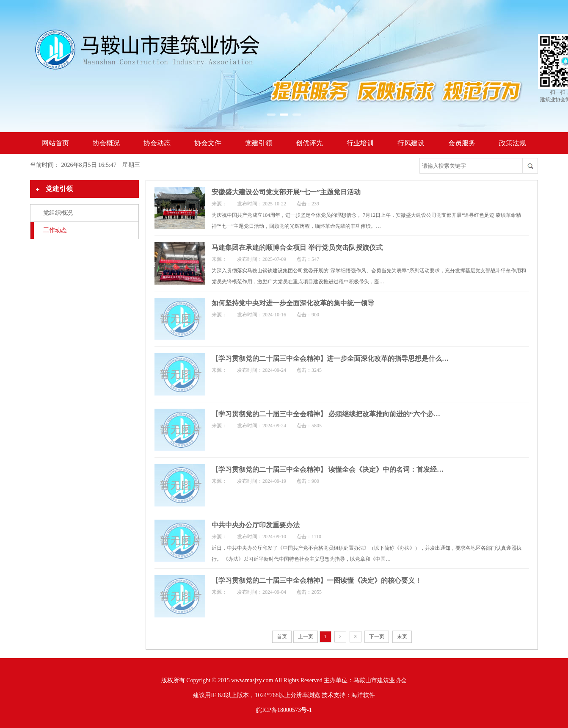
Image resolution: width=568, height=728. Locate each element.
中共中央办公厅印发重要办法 (256, 525)
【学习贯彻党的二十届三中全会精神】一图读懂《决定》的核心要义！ (317, 580)
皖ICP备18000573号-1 (284, 710)
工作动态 (55, 230)
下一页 (377, 637)
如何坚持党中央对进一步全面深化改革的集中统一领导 (293, 303)
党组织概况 (58, 213)
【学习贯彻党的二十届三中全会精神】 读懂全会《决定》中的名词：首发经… (328, 469)
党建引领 (59, 189)
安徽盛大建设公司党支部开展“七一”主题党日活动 (286, 192)
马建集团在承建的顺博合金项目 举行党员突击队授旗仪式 (297, 248)
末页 (402, 637)
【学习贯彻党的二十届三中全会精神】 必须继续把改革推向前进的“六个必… (326, 414)
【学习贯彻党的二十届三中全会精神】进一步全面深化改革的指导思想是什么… (330, 358)
